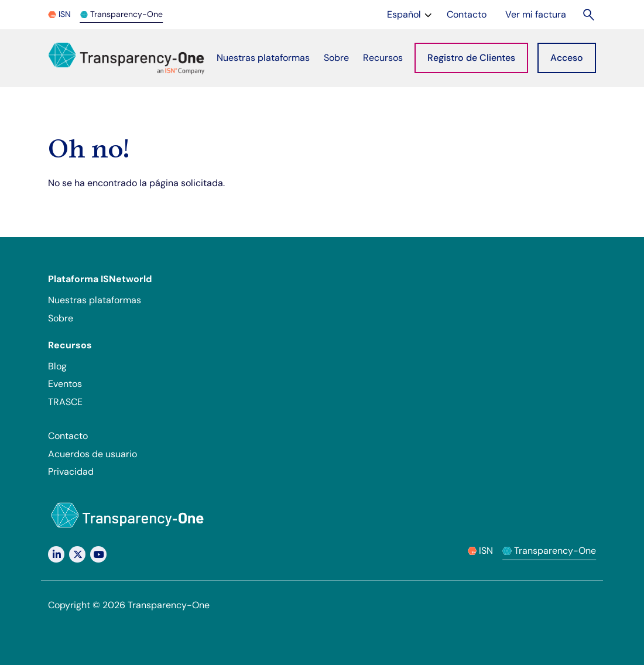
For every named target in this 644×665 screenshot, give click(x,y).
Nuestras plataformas (95, 300)
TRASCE (65, 402)
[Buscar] (589, 14)
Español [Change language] (411, 14)
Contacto (68, 436)
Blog (57, 366)
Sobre (61, 318)
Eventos (65, 384)
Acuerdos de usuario (93, 454)
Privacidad (71, 472)
